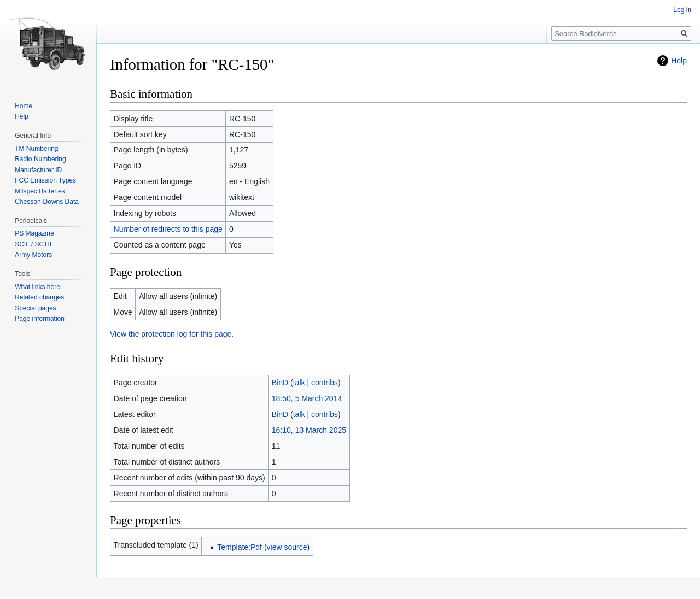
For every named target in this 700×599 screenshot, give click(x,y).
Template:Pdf (240, 547)
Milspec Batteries (40, 191)
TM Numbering (36, 149)
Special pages (35, 308)
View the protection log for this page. (172, 334)
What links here (37, 287)
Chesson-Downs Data (47, 202)
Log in (682, 10)
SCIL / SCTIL (34, 244)
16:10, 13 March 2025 (309, 430)
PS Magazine (34, 233)
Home (24, 106)
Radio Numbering (40, 159)
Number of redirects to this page (168, 229)
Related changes (39, 297)
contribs (325, 383)
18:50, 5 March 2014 (307, 398)
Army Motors (33, 255)
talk (299, 383)
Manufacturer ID (38, 170)
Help (679, 61)
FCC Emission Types (45, 180)
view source (287, 547)
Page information (40, 319)
